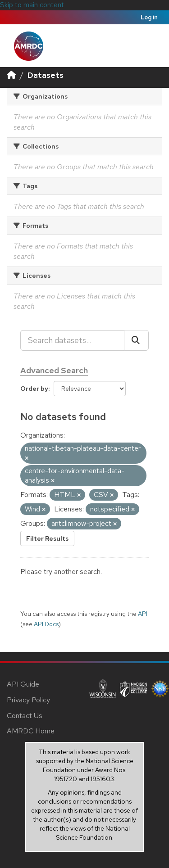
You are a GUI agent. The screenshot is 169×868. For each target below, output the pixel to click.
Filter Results (47, 538)
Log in (149, 17)
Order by (34, 389)
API (143, 614)
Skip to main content (32, 5)
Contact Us (25, 716)
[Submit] (136, 340)
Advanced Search (54, 370)
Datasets (46, 75)
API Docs (46, 624)
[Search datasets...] (72, 340)
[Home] (11, 75)
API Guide (23, 684)
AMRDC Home (31, 731)
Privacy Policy (28, 700)
